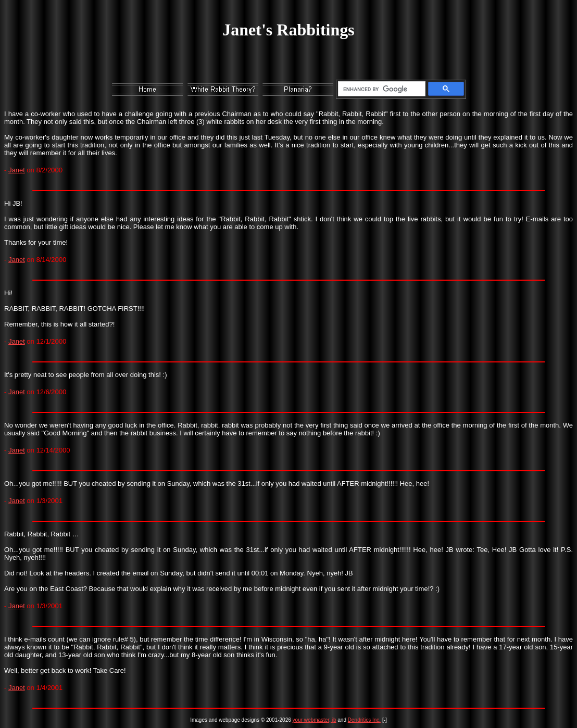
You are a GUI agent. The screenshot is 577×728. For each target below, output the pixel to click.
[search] (380, 89)
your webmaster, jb (315, 720)
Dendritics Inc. (364, 720)
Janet (17, 170)
